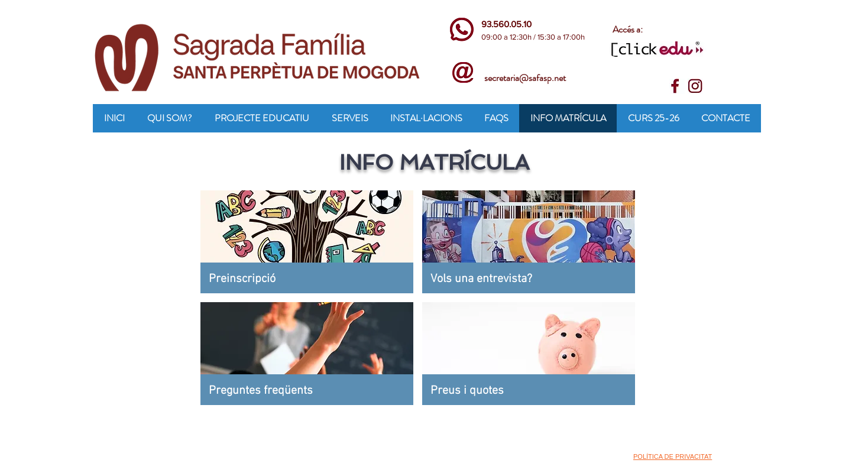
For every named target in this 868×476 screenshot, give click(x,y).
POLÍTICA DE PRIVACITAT (673, 456)
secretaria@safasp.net (525, 78)
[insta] (695, 86)
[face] (677, 86)
